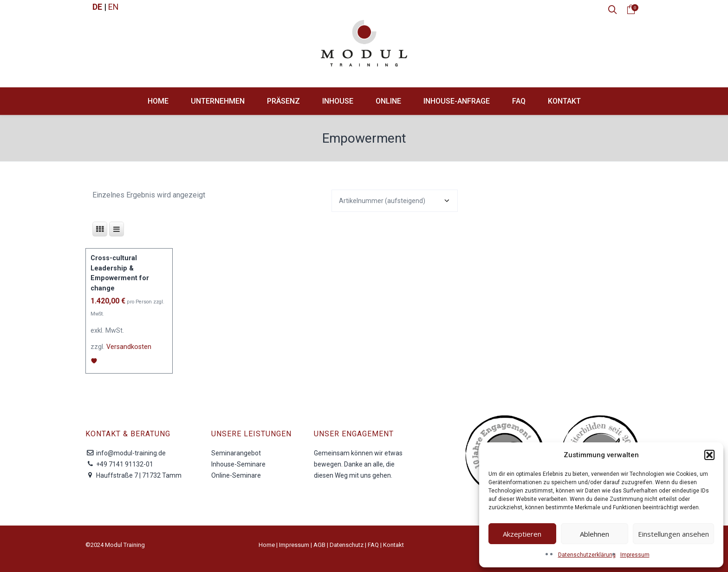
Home (267, 545)
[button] (709, 455)
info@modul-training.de (131, 453)
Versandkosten (129, 347)
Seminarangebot (236, 453)
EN (114, 7)
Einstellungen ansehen (673, 534)
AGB (319, 545)
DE (97, 7)
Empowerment (364, 138)
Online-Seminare (236, 475)
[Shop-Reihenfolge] (395, 201)
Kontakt (393, 545)
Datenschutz (347, 545)
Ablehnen (595, 534)
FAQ (373, 545)
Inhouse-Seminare (238, 464)
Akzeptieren (522, 534)
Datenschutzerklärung (587, 555)
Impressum (635, 555)
